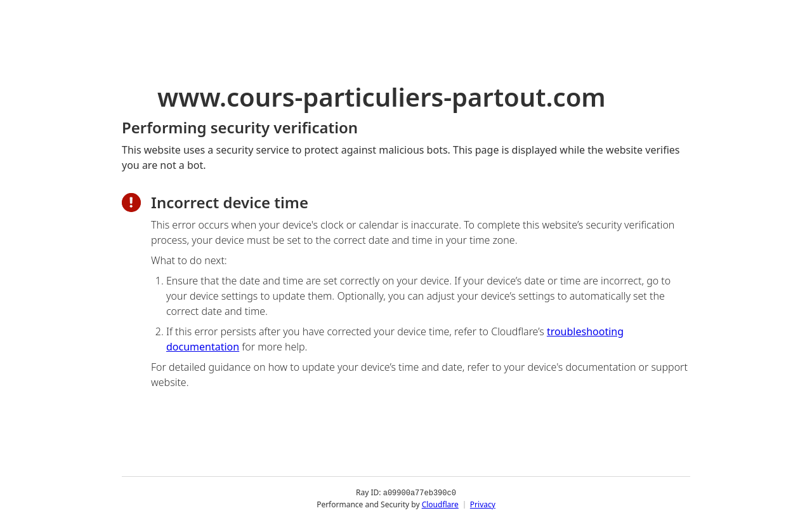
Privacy (483, 504)
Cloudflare (440, 504)
